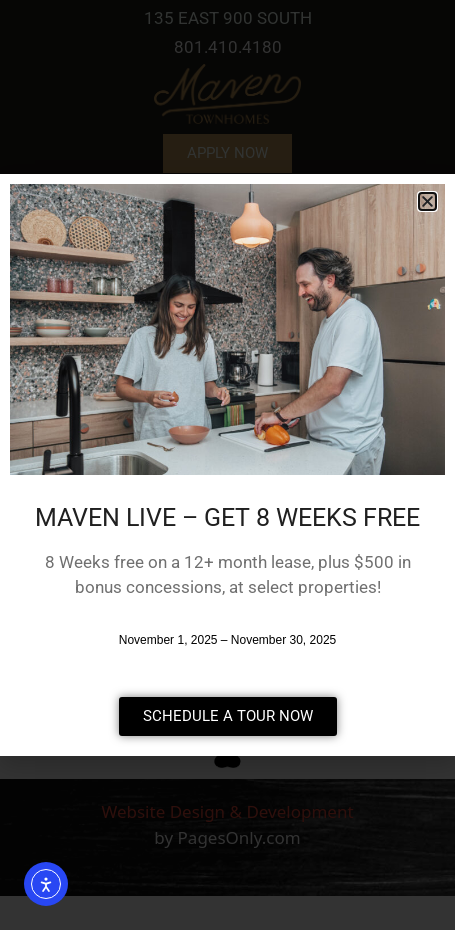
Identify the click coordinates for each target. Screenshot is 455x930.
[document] (227, 465)
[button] (427, 201)
